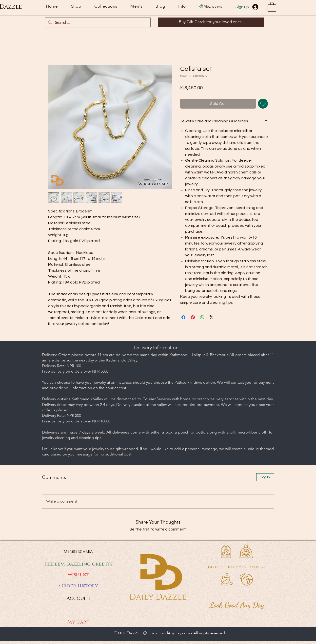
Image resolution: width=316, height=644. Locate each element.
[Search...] (97, 23)
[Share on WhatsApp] (202, 317)
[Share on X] (212, 317)
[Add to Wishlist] (263, 104)
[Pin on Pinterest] (193, 317)
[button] (272, 6)
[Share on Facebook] (183, 317)
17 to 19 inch (92, 259)
